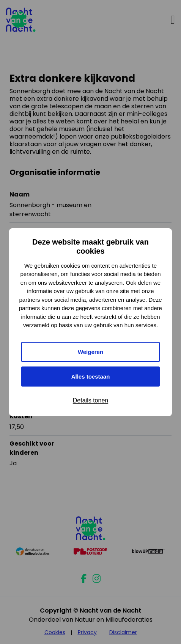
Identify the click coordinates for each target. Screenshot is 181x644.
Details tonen (90, 400)
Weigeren (90, 352)
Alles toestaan (91, 377)
